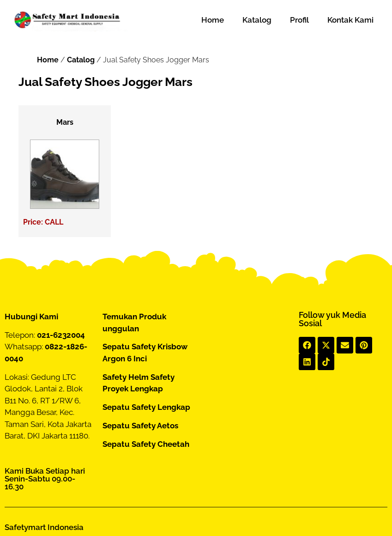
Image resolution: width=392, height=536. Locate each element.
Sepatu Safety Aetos (140, 426)
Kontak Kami (350, 20)
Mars (65, 122)
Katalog (257, 20)
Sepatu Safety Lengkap (146, 407)
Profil (299, 20)
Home (213, 20)
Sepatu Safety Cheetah (146, 444)
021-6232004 (61, 335)
